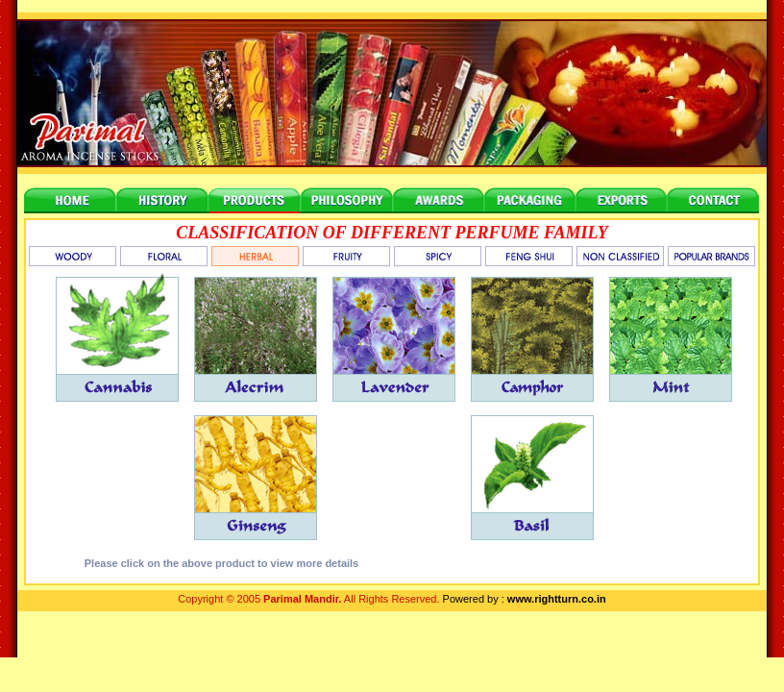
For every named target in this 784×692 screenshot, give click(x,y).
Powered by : (525, 599)
